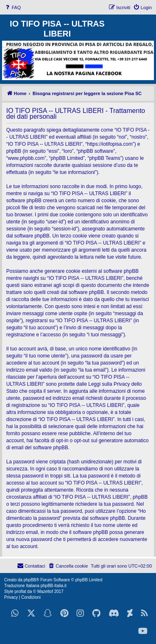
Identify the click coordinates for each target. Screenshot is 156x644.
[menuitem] (12, 7)
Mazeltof (45, 591)
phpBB (30, 580)
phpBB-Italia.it (53, 586)
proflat (20, 591)
